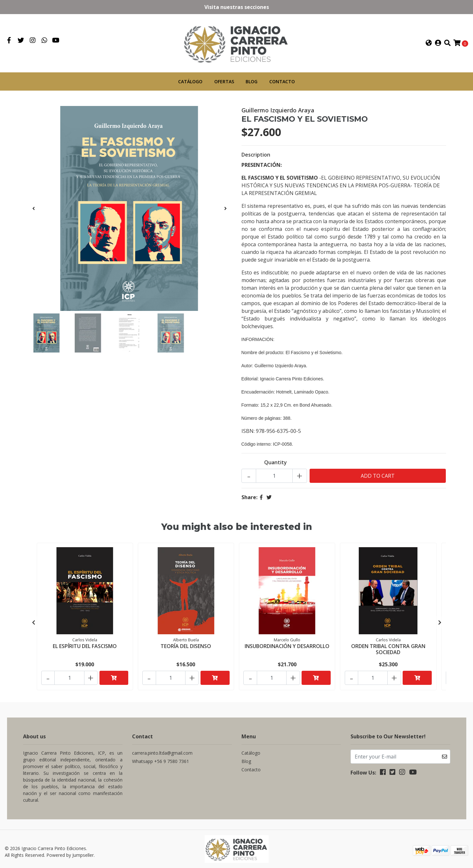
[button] (429, 43)
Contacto (282, 81)
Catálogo (190, 81)
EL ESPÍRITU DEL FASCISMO (85, 644)
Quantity (276, 461)
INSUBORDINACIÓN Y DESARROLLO (287, 644)
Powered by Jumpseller (70, 850)
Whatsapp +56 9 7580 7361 (161, 756)
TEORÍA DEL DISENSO (186, 644)
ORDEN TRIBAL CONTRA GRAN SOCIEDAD (388, 647)
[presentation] (34, 207)
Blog (252, 81)
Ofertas (224, 81)
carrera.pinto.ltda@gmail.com (162, 748)
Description (256, 154)
